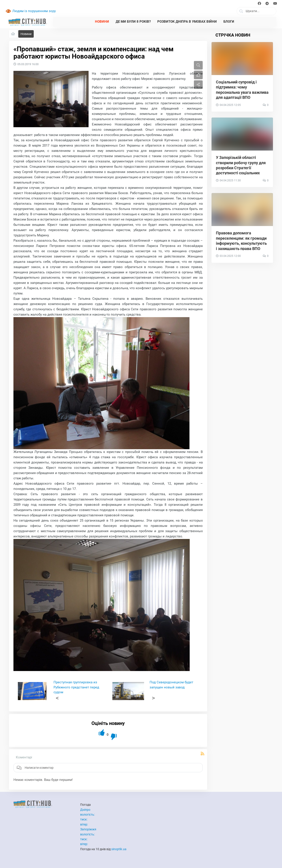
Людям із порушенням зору (34, 11)
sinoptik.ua (119, 849)
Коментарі (24, 757)
